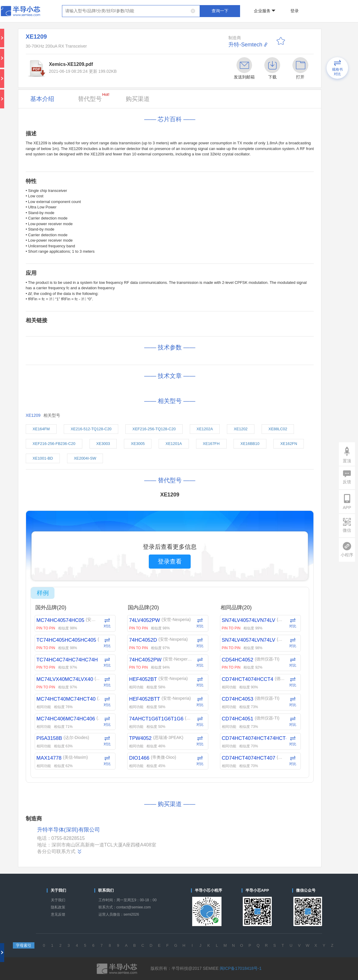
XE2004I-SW (85, 458)
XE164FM (41, 429)
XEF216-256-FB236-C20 (54, 444)
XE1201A (174, 444)
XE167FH (211, 444)
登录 (295, 11)
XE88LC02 (278, 429)
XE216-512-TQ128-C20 (91, 429)
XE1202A (205, 429)
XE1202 (241, 429)
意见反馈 (58, 914)
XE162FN (289, 444)
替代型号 (94, 97)
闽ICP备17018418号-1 (241, 968)
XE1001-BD (43, 458)
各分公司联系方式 (60, 852)
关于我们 (58, 900)
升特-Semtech (245, 45)
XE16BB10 (250, 444)
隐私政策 (58, 907)
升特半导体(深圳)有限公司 (69, 830)
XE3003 (103, 444)
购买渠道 (138, 99)
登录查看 (170, 561)
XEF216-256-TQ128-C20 (154, 429)
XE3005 (138, 444)
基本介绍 (42, 99)
